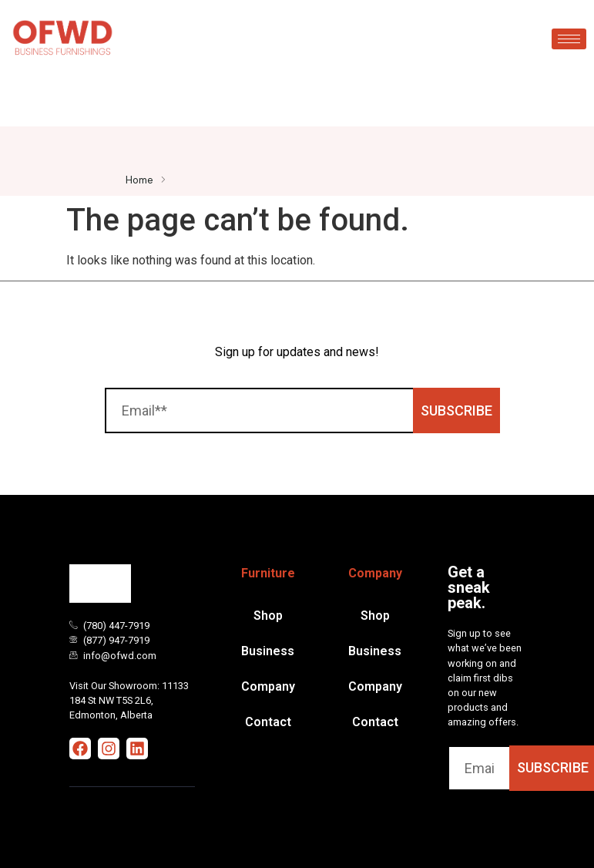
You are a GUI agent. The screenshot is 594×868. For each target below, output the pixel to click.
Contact (268, 722)
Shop (268, 616)
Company (268, 686)
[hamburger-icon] (569, 39)
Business (268, 651)
